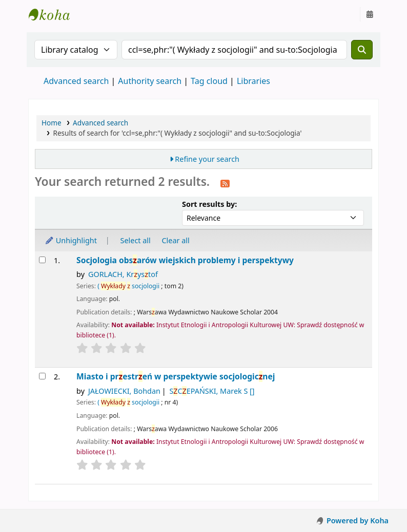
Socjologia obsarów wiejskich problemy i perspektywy (185, 260)
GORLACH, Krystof (123, 274)
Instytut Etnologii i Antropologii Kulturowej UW (54, 14)
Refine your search (207, 159)
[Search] (362, 50)
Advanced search (76, 81)
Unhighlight (71, 240)
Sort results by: (209, 204)
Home (52, 123)
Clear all (176, 240)
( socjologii (128, 286)
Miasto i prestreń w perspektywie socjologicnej (176, 377)
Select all (136, 240)
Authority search (150, 81)
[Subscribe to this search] (225, 183)
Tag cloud (209, 81)
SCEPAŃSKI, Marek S (212, 391)
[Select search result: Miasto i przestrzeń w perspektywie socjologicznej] (42, 376)
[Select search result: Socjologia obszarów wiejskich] (42, 260)
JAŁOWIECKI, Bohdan (124, 391)
